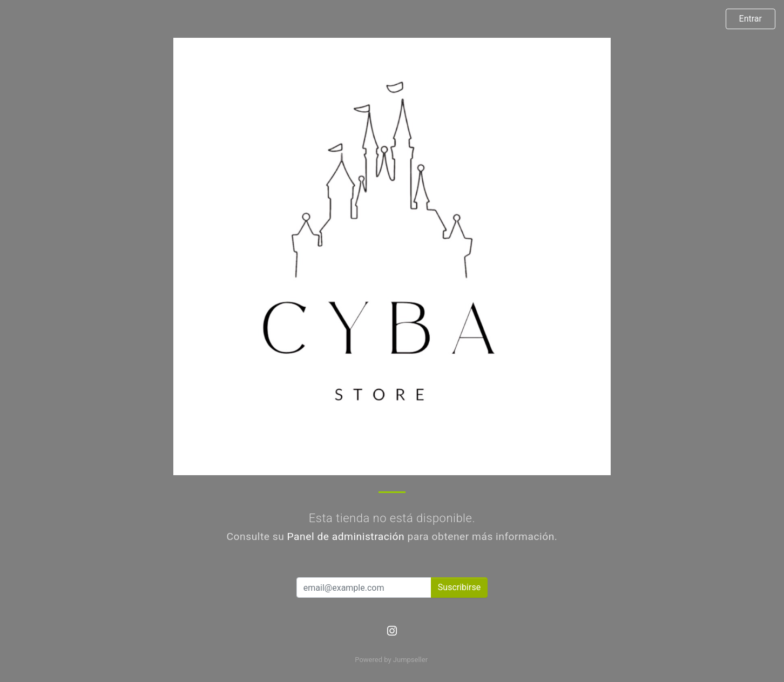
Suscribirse (459, 587)
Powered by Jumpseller (391, 660)
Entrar (751, 19)
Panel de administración (346, 536)
